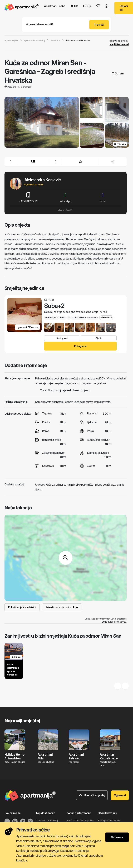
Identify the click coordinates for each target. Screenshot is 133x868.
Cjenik (98, 338)
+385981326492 (28, 198)
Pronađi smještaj (92, 795)
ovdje (65, 846)
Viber (103, 198)
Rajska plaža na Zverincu (109, 821)
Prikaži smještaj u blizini (22, 607)
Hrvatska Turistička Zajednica (80, 821)
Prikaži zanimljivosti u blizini (62, 607)
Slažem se (117, 837)
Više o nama (66, 210)
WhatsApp (66, 198)
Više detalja (106, 318)
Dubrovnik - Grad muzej (47, 821)
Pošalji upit (80, 346)
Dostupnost (62, 338)
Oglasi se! (120, 795)
